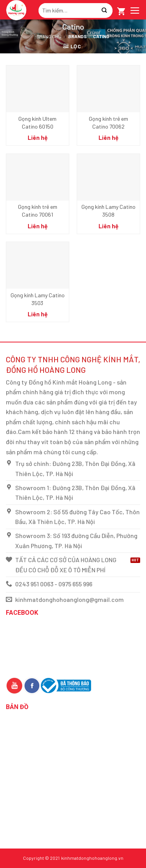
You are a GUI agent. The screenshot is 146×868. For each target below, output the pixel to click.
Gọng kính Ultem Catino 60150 (37, 123)
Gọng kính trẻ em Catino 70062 (108, 123)
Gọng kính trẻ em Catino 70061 (38, 211)
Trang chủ (49, 36)
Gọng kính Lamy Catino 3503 (38, 299)
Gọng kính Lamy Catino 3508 (108, 211)
